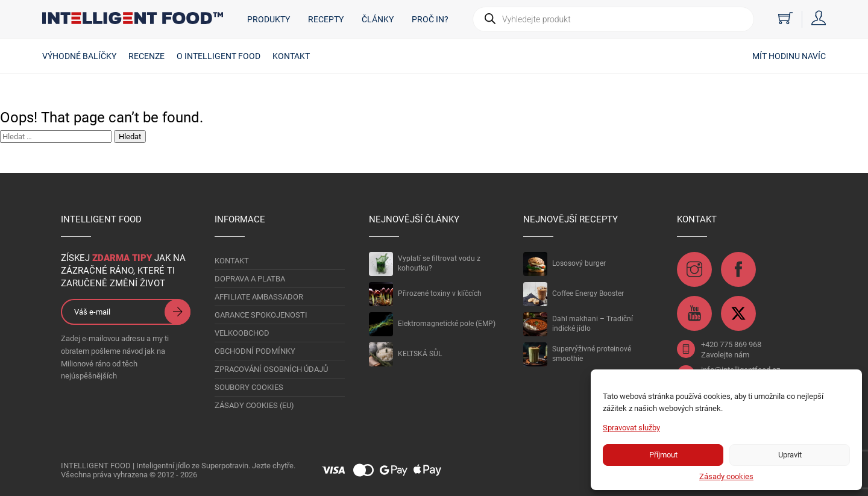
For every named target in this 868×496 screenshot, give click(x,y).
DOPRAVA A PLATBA (250, 279)
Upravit (790, 455)
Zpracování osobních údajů (271, 369)
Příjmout (663, 455)
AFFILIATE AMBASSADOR (259, 297)
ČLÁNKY (378, 19)
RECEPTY (326, 19)
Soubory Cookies (249, 387)
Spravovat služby (631, 428)
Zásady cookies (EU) (254, 405)
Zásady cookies (726, 476)
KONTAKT (291, 56)
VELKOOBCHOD (242, 333)
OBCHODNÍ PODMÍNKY (255, 351)
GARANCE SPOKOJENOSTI (261, 315)
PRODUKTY (269, 19)
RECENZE (146, 56)
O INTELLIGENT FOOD (219, 56)
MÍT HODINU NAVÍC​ (789, 56)
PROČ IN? (430, 19)
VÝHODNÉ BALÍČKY (79, 56)
